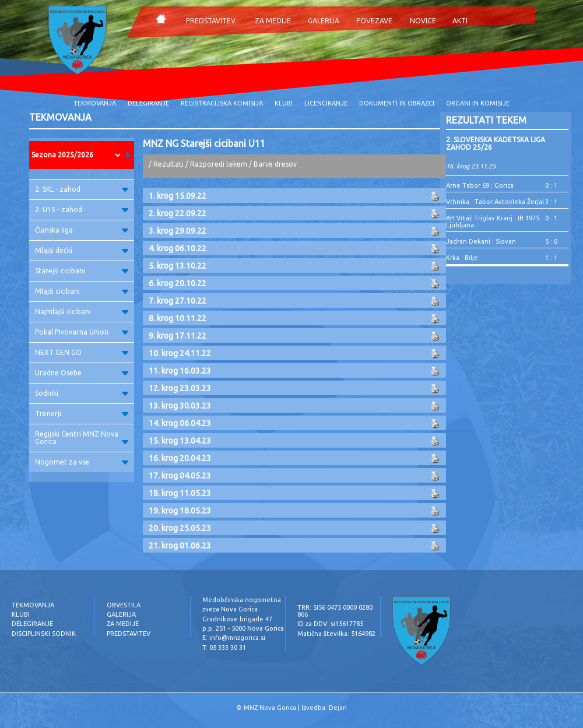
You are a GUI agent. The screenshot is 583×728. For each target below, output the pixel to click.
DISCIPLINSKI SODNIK (44, 634)
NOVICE (423, 21)
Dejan (338, 708)
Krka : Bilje (462, 258)
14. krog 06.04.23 (180, 423)
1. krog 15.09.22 (178, 196)
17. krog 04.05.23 (180, 476)
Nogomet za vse (82, 462)
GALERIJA (324, 21)
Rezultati (168, 164)
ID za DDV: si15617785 (330, 624)
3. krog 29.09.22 (178, 231)
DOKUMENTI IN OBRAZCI (397, 103)
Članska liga (82, 230)
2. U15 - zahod (82, 210)
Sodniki (82, 393)
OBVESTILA (124, 605)
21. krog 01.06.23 (180, 546)
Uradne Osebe (82, 373)
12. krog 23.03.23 (180, 388)
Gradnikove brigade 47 (237, 619)
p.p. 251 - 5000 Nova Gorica (243, 628)
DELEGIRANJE (148, 103)
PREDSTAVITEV (211, 21)
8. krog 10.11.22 (178, 318)
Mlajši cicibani (82, 291)
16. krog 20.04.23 (180, 458)
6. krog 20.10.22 (178, 283)
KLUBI (284, 103)
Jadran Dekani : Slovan (481, 241)
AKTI (460, 21)
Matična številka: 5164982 (336, 634)
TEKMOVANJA (95, 103)
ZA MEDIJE (273, 21)
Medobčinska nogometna (242, 600)
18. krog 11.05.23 (180, 493)
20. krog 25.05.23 (180, 528)
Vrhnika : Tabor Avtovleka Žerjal (495, 202)
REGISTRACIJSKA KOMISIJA (222, 103)
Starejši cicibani (82, 271)
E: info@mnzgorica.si (234, 638)
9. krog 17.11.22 (178, 336)
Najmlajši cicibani (82, 312)
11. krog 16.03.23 (180, 371)
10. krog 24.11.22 (180, 353)
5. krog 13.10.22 (178, 266)
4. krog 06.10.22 (178, 248)
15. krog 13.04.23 (180, 441)
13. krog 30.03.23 (180, 406)
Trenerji (82, 414)
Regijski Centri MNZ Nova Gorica (82, 438)
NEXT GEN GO (82, 352)
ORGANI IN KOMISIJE (478, 103)
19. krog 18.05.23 (180, 511)
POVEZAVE (374, 21)
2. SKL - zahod (82, 189)
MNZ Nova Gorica (270, 708)
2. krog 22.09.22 (178, 213)
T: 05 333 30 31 (224, 648)
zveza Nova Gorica (230, 609)
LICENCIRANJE (326, 103)
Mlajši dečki (82, 250)
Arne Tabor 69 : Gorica (480, 185)
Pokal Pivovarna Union (82, 332)
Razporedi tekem (219, 164)
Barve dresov (275, 164)
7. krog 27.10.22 (178, 301)
